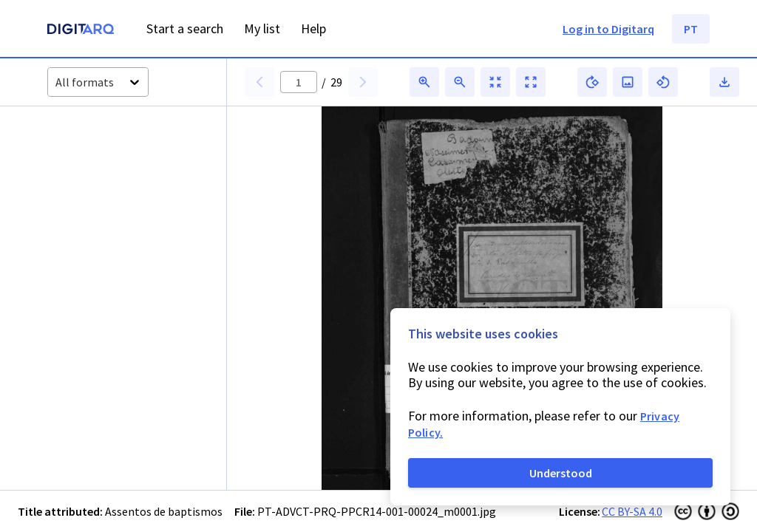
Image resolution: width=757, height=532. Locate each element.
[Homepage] (81, 31)
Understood (561, 473)
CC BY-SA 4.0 (632, 511)
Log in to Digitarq (608, 29)
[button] (80, 157)
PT (691, 29)
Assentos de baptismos (164, 511)
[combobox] (57, 82)
